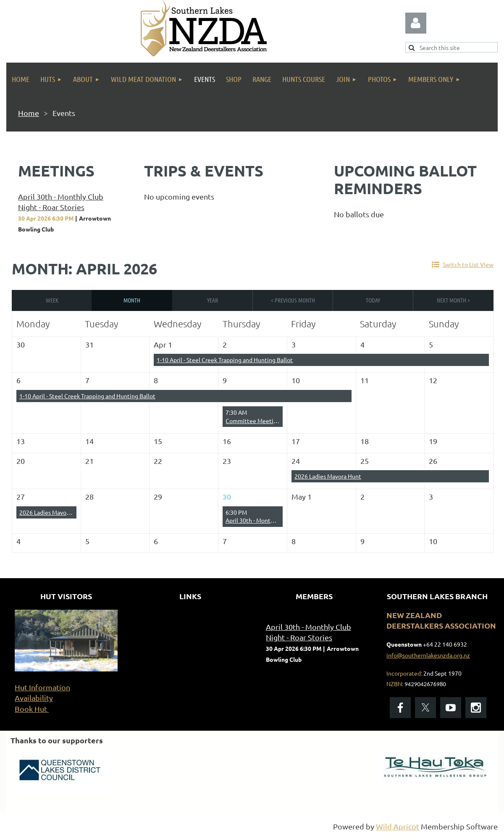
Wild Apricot (398, 826)
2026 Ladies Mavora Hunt (328, 476)
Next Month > (453, 300)
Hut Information (42, 687)
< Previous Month (293, 300)
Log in (416, 23)
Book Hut (32, 709)
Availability (34, 698)
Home (29, 113)
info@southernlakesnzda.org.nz (428, 655)
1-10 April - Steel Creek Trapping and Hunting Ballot (225, 360)
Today (373, 300)
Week (52, 300)
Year (213, 300)
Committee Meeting (253, 421)
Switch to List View (468, 264)
